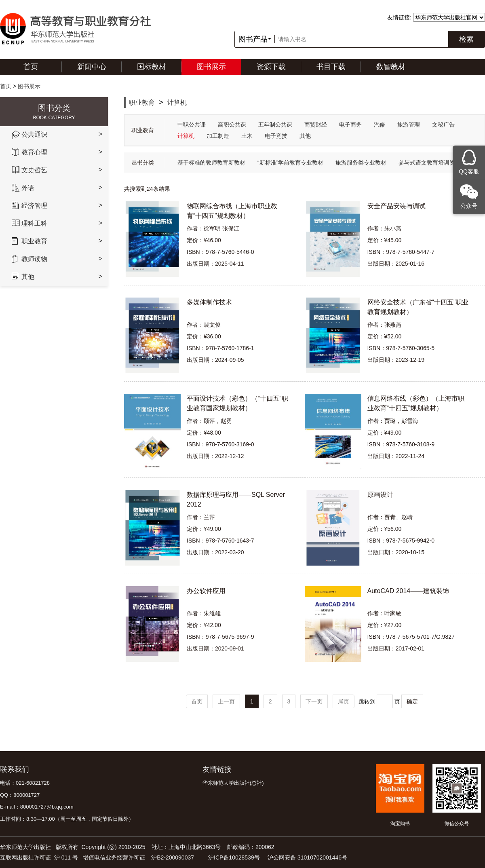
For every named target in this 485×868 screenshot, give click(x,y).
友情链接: (399, 17)
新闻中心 (92, 67)
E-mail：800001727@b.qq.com (37, 807)
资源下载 (271, 67)
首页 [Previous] (197, 701)
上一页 (226, 701)
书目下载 (331, 67)
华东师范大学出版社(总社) (233, 783)
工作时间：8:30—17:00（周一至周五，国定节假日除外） (67, 819)
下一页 (314, 701)
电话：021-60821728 (25, 783)
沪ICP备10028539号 (234, 857)
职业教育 (142, 102)
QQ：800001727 (20, 795)
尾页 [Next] (344, 701)
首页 (31, 67)
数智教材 (391, 67)
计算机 (177, 102)
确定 (412, 701)
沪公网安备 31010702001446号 (307, 857)
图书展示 (211, 67)
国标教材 (152, 67)
